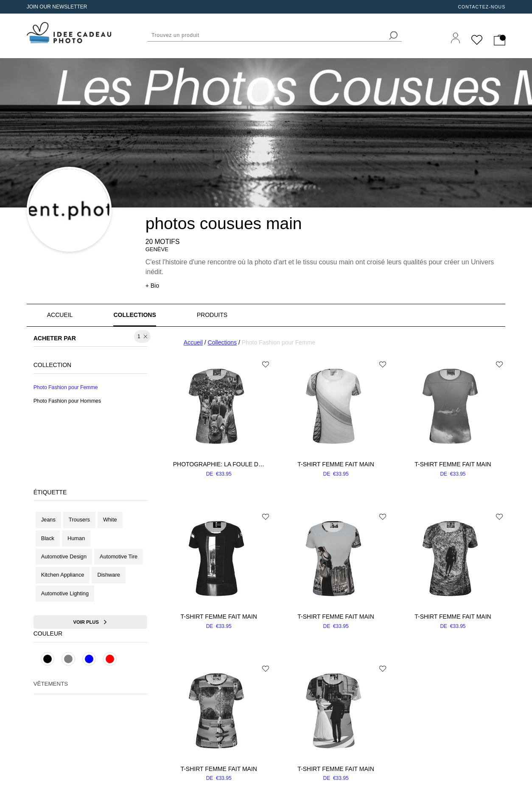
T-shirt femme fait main (336, 464)
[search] (393, 35)
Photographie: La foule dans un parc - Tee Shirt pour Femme (219, 464)
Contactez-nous (482, 7)
